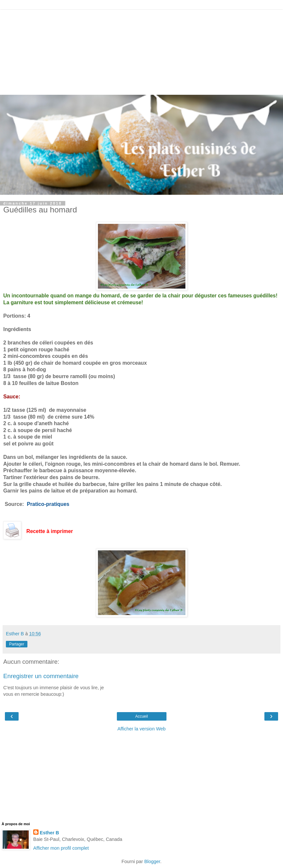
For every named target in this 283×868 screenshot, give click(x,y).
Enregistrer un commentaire (41, 676)
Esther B (49, 833)
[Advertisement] (142, 51)
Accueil (141, 716)
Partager (17, 644)
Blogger (152, 861)
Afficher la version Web (141, 729)
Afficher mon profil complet (61, 848)
